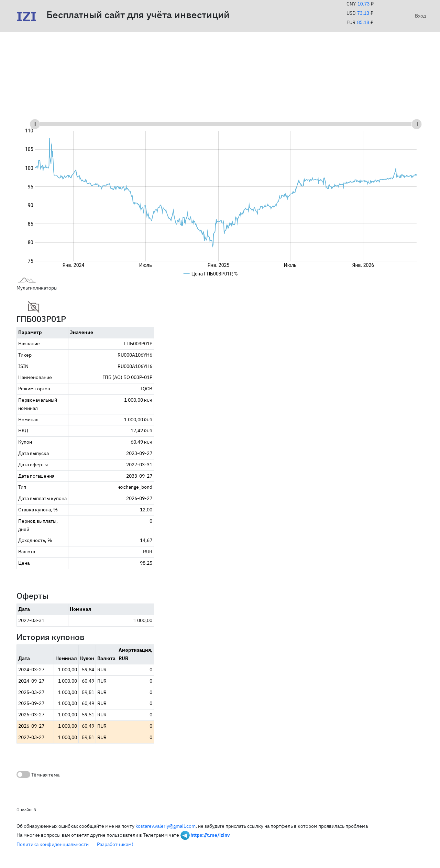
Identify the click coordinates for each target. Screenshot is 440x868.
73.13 (363, 13)
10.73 (364, 4)
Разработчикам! (115, 844)
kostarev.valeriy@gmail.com (166, 826)
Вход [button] (419, 16)
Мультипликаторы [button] (37, 288)
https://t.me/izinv (210, 835)
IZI (26, 16)
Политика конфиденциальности (53, 844)
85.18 (363, 22)
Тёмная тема (38, 774)
